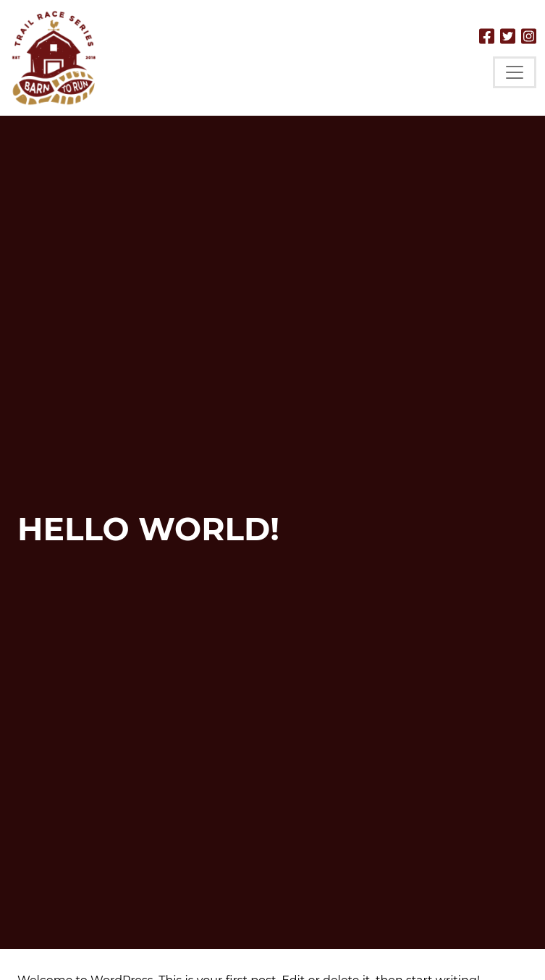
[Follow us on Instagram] (529, 36)
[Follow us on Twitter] (508, 36)
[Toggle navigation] (515, 72)
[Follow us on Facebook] (487, 36)
